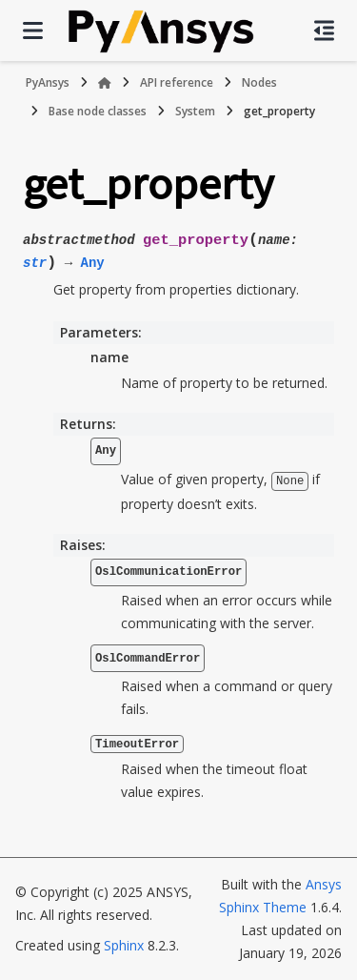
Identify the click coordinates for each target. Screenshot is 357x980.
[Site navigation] (33, 31)
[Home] (105, 83)
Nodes (259, 82)
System (195, 111)
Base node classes (98, 111)
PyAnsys (48, 82)
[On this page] (324, 31)
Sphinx (124, 945)
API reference (177, 82)
